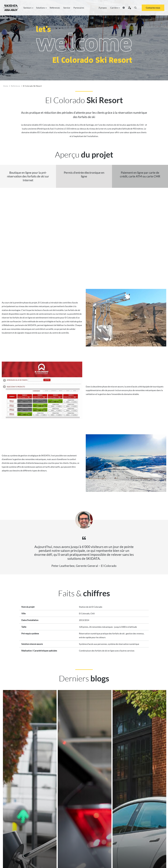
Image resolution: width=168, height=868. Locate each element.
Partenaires (79, 8)
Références (55, 8)
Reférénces (16, 86)
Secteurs (28, 8)
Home (6, 86)
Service (67, 8)
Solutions (41, 8)
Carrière (115, 8)
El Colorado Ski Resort (32, 86)
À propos (103, 8)
